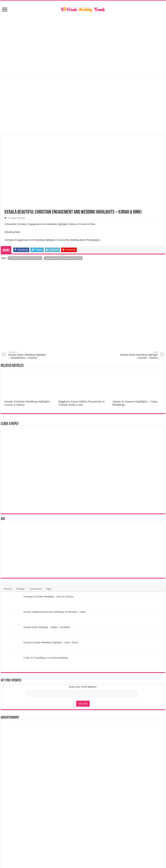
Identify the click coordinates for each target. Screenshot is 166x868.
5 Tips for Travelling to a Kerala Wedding (45, 658)
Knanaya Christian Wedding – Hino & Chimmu (48, 597)
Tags (49, 589)
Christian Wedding (16, 218)
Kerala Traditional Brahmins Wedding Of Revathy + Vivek (54, 612)
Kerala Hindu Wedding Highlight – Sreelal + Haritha (138, 355)
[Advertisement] (83, 44)
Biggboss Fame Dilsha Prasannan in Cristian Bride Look (82, 403)
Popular (21, 589)
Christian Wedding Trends (25, 258)
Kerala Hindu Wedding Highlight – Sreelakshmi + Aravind (28, 355)
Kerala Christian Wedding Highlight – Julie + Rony (51, 642)
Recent (8, 589)
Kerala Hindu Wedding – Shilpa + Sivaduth (47, 627)
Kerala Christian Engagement (64, 258)
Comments (35, 589)
